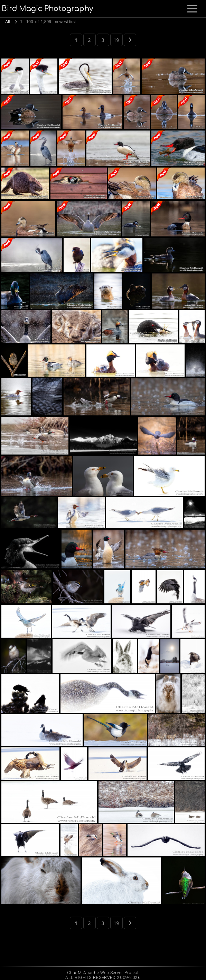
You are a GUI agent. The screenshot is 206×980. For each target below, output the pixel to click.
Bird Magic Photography (48, 9)
